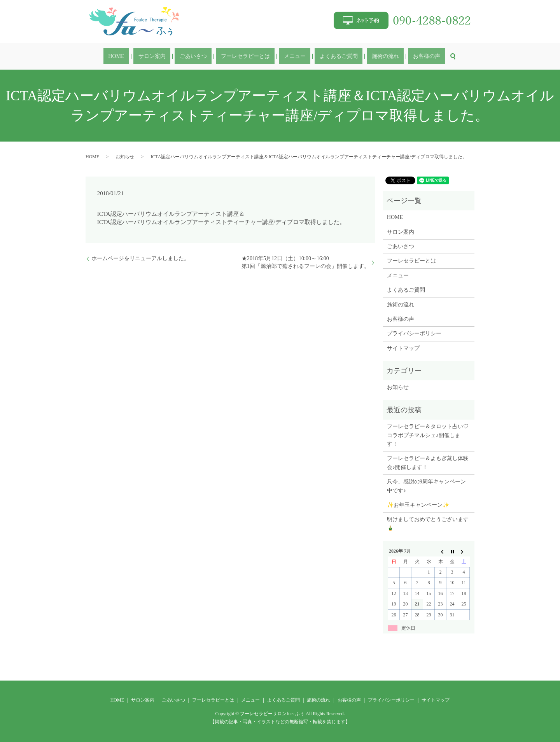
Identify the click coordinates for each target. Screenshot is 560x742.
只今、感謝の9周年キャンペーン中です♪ (426, 486)
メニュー (290, 57)
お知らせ (125, 157)
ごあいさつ (208, 57)
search (414, 56)
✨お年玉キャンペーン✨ (418, 505)
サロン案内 (176, 57)
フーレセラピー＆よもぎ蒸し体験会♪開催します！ (428, 463)
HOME (150, 57)
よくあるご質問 (324, 57)
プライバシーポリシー (414, 333)
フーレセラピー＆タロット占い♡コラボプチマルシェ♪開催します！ (428, 435)
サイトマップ (403, 348)
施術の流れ (361, 57)
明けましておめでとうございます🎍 (428, 524)
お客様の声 (393, 57)
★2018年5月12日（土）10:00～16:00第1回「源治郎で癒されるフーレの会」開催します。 (305, 262)
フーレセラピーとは (250, 57)
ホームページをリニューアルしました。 (140, 258)
